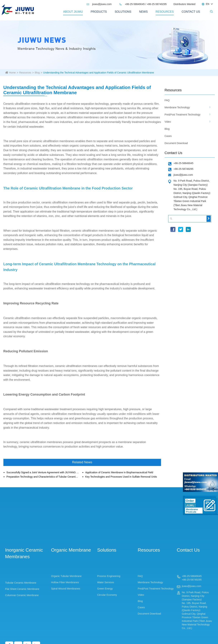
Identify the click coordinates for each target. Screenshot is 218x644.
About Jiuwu (73, 12)
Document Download (176, 143)
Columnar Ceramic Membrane (22, 595)
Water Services (106, 582)
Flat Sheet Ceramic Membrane (22, 589)
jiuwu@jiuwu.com (99, 4)
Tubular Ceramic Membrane (21, 583)
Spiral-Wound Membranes (66, 589)
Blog (37, 73)
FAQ (167, 100)
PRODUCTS (99, 12)
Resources (165, 12)
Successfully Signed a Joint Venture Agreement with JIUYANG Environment (43, 472)
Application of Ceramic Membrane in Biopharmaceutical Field (119, 472)
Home (12, 73)
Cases (168, 136)
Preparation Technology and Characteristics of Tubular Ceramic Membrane (43, 477)
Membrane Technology (177, 107)
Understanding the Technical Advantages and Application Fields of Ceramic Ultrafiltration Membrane (99, 73)
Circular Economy (107, 595)
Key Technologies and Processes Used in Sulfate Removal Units (121, 477)
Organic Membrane (71, 550)
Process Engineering (109, 576)
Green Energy (105, 589)
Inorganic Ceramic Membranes (24, 553)
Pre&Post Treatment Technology (183, 115)
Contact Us (191, 12)
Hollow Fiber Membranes (65, 582)
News (143, 12)
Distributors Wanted (184, 4)
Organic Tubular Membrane (66, 576)
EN (208, 4)
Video (168, 122)
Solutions (123, 12)
